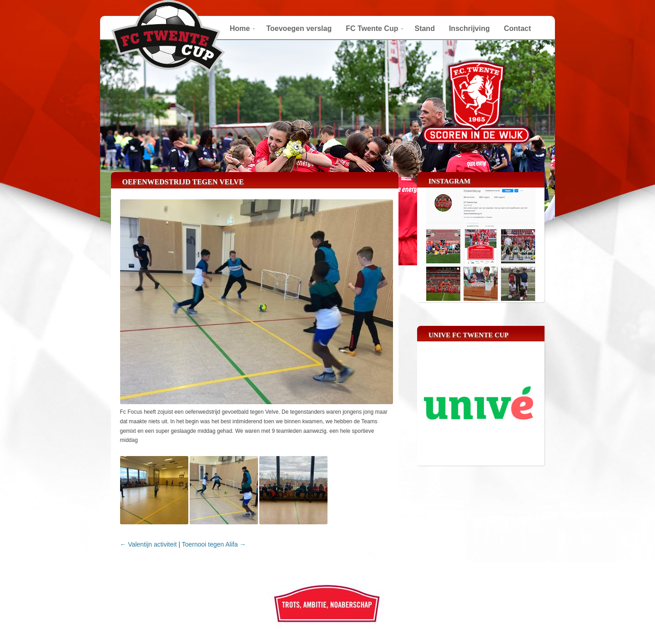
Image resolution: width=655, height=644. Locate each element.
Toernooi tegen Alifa (214, 544)
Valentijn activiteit (149, 544)
